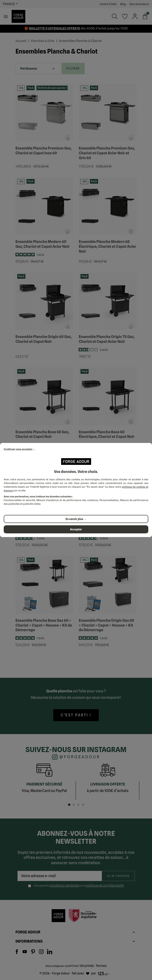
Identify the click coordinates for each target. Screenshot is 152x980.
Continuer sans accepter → (20, 449)
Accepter (76, 529)
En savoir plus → (76, 519)
